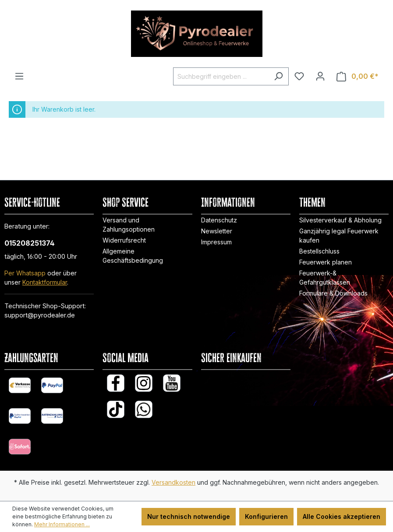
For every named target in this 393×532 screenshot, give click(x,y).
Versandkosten (173, 482)
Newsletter (217, 231)
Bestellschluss (319, 251)
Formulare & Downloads (333, 293)
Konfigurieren (266, 516)
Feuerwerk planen (326, 262)
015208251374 (30, 243)
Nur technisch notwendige (189, 516)
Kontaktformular (45, 282)
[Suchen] (278, 76)
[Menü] (19, 76)
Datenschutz (219, 220)
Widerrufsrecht (124, 240)
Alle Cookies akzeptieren (342, 516)
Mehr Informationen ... (62, 524)
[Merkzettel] (299, 76)
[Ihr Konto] (320, 76)
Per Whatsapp (25, 273)
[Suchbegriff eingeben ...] (221, 76)
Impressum (216, 242)
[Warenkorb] (358, 76)
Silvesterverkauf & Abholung (340, 220)
